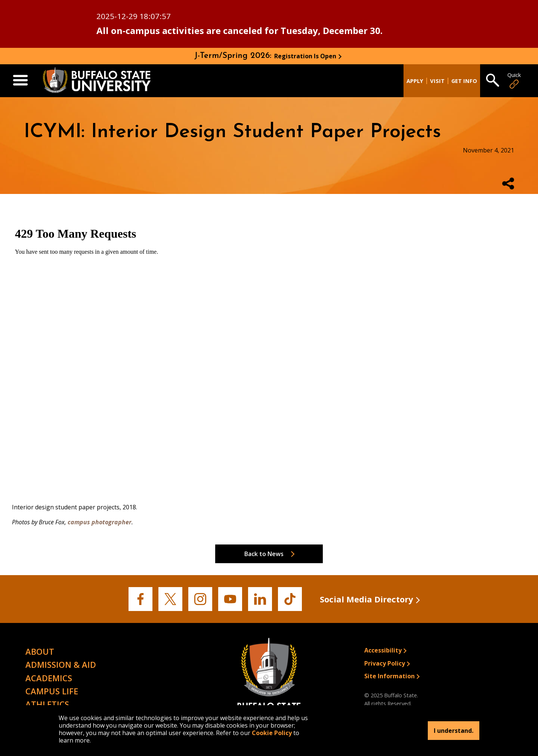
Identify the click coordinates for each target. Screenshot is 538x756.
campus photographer (100, 522)
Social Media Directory (367, 599)
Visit (437, 81)
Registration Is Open (305, 56)
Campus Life (52, 691)
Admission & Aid (61, 664)
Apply (415, 81)
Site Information (389, 676)
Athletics (47, 704)
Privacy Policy (385, 663)
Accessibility (383, 650)
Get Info (464, 81)
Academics (49, 678)
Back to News (264, 554)
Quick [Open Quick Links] (514, 81)
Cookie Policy (272, 733)
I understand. (454, 731)
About (40, 651)
